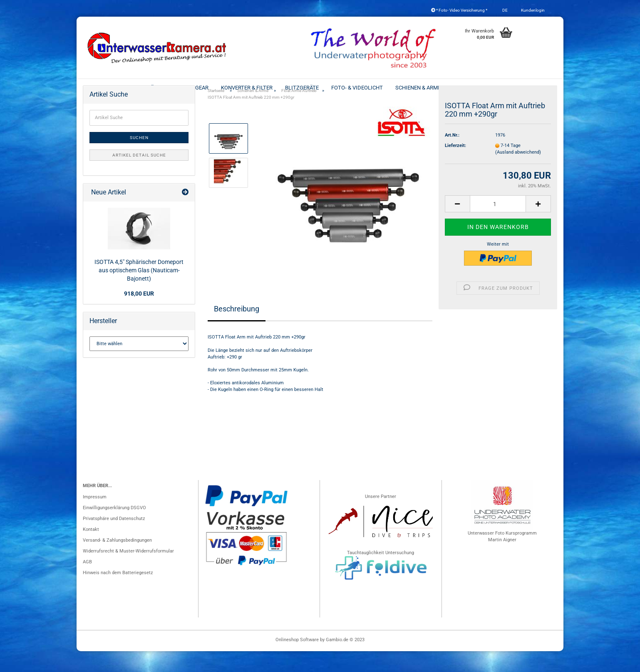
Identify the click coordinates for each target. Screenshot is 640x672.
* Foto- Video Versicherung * (459, 10)
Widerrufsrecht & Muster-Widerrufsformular (128, 572)
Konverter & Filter (247, 88)
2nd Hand (466, 88)
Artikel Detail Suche (139, 176)
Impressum (95, 518)
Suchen (139, 158)
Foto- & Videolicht (357, 88)
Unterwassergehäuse (133, 88)
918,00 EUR (139, 314)
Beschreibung (237, 330)
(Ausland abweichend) (518, 173)
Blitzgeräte (302, 88)
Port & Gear (192, 88)
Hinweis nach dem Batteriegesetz (118, 594)
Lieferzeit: (455, 166)
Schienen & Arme (418, 88)
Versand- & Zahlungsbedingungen (117, 561)
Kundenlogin (532, 10)
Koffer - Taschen (515, 88)
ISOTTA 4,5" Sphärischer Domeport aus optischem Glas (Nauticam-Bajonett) (139, 291)
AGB (87, 583)
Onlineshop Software (297, 661)
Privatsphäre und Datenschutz (114, 539)
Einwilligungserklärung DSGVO (114, 529)
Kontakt (91, 550)
